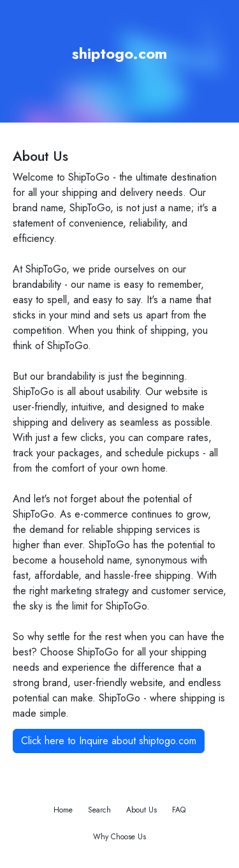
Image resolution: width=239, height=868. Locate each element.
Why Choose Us (119, 837)
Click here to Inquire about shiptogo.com (109, 741)
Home (63, 810)
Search (99, 810)
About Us (141, 810)
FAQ (179, 810)
